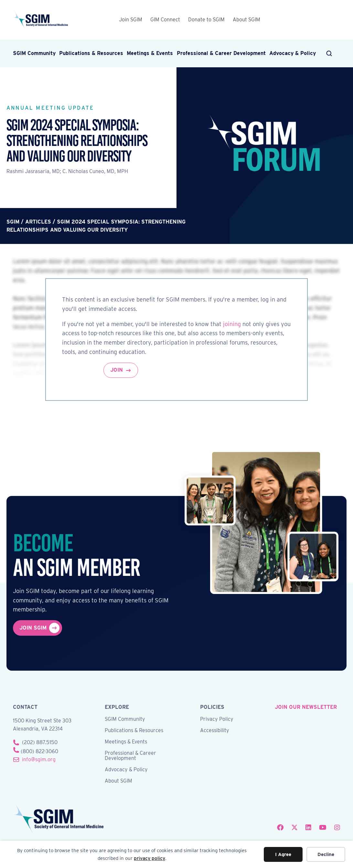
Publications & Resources (91, 53)
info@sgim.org (39, 759)
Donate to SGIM (206, 20)
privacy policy (150, 858)
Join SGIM (131, 20)
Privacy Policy (217, 719)
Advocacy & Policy (293, 53)
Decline (326, 854)
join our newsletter (306, 707)
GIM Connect (165, 20)
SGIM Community (34, 53)
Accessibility (215, 731)
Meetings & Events (150, 53)
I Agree (283, 854)
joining (232, 324)
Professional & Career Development (221, 53)
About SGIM (246, 20)
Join (117, 370)
